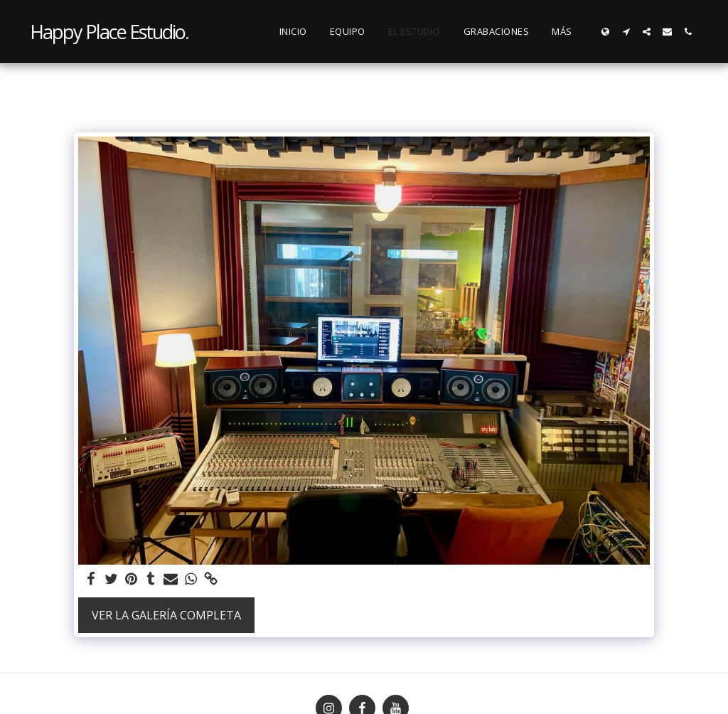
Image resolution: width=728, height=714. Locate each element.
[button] (626, 32)
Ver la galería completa (166, 615)
